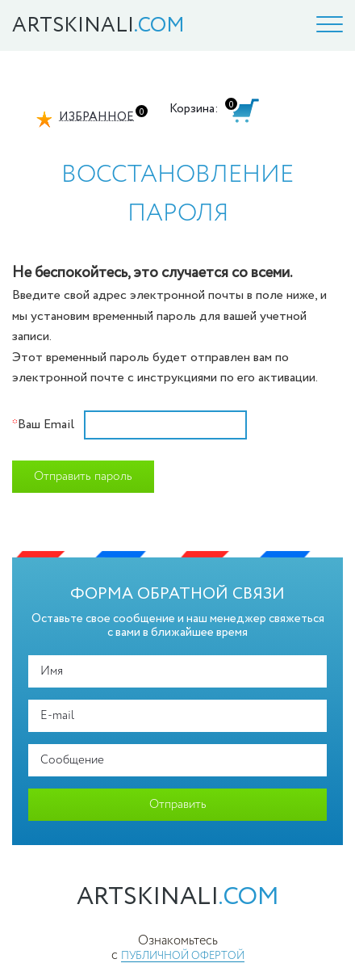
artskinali (178, 898)
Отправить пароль (83, 477)
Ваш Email (43, 425)
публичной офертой (183, 956)
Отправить (178, 805)
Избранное (96, 117)
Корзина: (194, 109)
